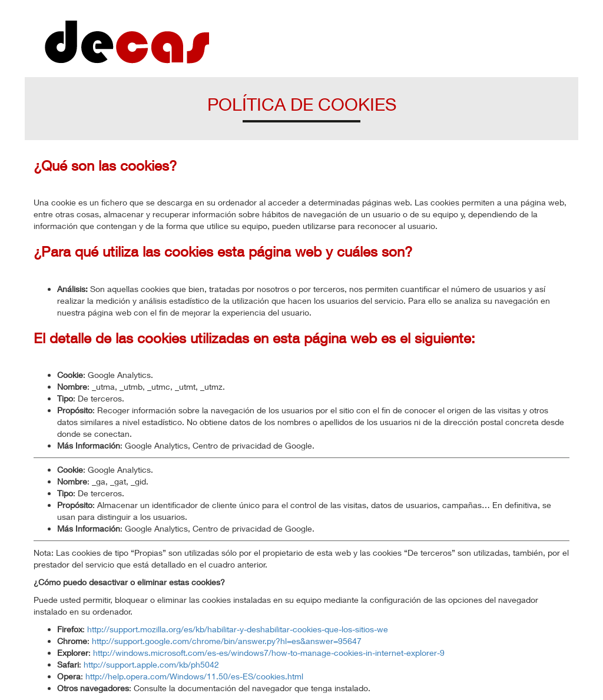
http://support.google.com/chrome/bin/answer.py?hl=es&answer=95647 (227, 641)
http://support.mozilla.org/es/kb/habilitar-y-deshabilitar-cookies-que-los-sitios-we (238, 629)
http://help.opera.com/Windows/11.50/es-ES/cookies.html (194, 676)
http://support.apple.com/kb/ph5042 (151, 664)
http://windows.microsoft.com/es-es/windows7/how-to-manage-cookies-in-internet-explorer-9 (269, 653)
